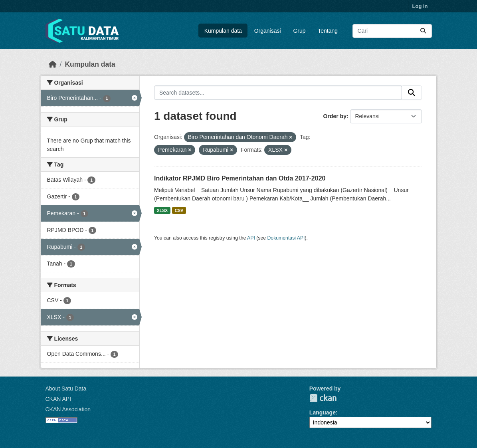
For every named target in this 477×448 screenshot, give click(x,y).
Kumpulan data (223, 31)
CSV (179, 210)
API (251, 238)
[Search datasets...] (392, 31)
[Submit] (423, 31)
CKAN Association (68, 409)
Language (323, 412)
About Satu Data (66, 389)
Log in (420, 6)
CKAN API (58, 399)
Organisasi (268, 31)
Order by (335, 116)
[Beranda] (53, 64)
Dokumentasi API (286, 238)
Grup (299, 31)
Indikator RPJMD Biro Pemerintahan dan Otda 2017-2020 (240, 178)
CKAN (323, 398)
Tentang (328, 31)
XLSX (162, 210)
